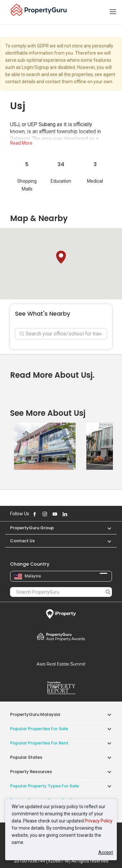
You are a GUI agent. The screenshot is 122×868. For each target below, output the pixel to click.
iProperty (61, 614)
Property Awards (61, 637)
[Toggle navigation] (113, 12)
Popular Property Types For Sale (44, 786)
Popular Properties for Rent (39, 743)
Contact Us (22, 541)
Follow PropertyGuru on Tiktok (81, 514)
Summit (61, 664)
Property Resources (31, 772)
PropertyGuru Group (32, 528)
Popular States (26, 757)
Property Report (61, 688)
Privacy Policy (99, 821)
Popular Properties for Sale (39, 729)
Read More (21, 143)
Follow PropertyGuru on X (74, 514)
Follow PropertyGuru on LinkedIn (65, 514)
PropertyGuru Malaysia (35, 714)
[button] (61, 257)
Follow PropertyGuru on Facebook (35, 514)
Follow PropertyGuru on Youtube (55, 514)
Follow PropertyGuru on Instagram (45, 514)
